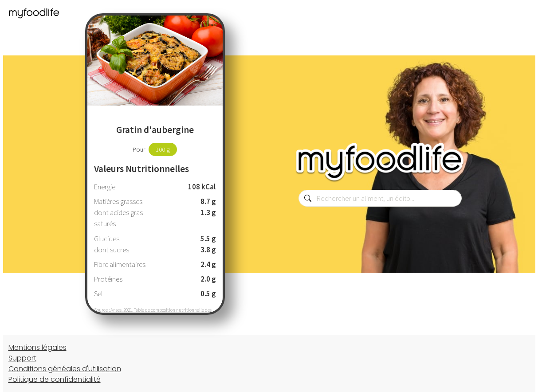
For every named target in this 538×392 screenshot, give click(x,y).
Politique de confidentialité (55, 379)
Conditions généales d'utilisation (65, 369)
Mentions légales (37, 347)
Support (22, 358)
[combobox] (380, 198)
